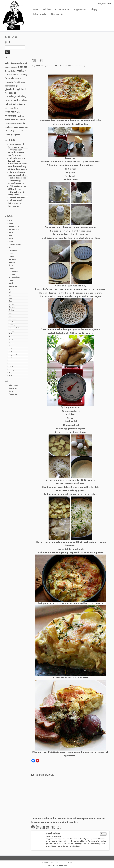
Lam (10, 316)
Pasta (11, 337)
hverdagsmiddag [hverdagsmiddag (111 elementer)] (16, 97)
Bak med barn (14, 229)
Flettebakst (13, 250)
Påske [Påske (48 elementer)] (7, 120)
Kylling (11, 310)
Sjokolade (12, 346)
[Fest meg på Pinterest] (17, 37)
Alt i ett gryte (14, 226)
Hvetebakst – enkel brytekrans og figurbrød (17, 153)
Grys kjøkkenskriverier (54, 863)
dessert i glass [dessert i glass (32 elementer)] (11, 71)
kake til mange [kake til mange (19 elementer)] (9, 108)
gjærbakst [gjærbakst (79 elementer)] (11, 89)
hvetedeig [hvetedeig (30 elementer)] (16, 100)
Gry (84, 66)
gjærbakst (13, 259)
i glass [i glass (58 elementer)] (24, 100)
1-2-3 (10, 220)
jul (10, 292)
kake (11, 295)
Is (9, 289)
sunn (10, 361)
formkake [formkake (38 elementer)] (9, 82)
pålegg (11, 331)
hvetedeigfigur (14, 277)
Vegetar (12, 373)
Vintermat (13, 376)
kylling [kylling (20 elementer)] (18, 112)
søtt (10, 358)
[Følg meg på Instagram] (14, 37)
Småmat (12, 352)
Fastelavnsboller (15, 244)
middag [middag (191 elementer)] (10, 116)
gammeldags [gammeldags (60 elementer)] (11, 86)
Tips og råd (57, 14)
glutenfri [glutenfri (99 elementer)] (23, 89)
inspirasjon (13, 286)
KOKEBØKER (62, 10)
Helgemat (12, 268)
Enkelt (11, 241)
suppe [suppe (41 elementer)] (22, 127)
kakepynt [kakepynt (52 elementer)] (21, 104)
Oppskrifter (80, 10)
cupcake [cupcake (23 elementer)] (7, 67)
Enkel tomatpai (18, 178)
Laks (10, 313)
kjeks (11, 298)
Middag (12, 325)
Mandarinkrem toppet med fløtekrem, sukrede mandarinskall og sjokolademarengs (18, 164)
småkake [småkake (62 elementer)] (21, 123)
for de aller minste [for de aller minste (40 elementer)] (13, 79)
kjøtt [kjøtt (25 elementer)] (16, 108)
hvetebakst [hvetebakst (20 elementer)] (8, 100)
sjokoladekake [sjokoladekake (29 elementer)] (10, 124)
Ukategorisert (14, 370)
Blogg (94, 10)
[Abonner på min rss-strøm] (6, 37)
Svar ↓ (103, 834)
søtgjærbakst (14, 355)
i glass (11, 280)
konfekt (12, 304)
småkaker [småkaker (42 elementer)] (9, 127)
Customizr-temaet (61, 865)
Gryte (11, 265)
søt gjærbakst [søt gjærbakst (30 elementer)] (15, 131)
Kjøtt (11, 301)
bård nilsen (53, 834)
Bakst (11, 232)
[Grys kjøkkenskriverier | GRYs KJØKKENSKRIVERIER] (13, 15)
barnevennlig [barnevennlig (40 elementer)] (17, 63)
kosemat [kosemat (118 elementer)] (10, 112)
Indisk (11, 283)
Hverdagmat (14, 271)
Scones (11, 343)
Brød (11, 235)
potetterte (64, 66)
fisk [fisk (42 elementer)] (14, 75)
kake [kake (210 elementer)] (12, 104)
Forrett (11, 253)
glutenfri (12, 262)
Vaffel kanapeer (18, 198)
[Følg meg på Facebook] (10, 37)
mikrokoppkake (14, 328)
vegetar (78, 66)
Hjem (36, 10)
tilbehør (72, 66)
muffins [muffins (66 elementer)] (21, 116)
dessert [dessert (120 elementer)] (23, 67)
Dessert (12, 238)
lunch (58, 66)
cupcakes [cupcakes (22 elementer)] (14, 67)
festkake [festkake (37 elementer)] (8, 75)
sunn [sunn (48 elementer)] (16, 127)
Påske (11, 334)
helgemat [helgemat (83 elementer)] (10, 93)
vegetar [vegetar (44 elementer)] (16, 135)
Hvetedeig (13, 274)
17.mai (11, 223)
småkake (12, 349)
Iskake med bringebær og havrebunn (15, 203)
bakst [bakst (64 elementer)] (8, 63)
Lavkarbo (12, 319)
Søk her (47, 10)
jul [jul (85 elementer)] (6, 104)
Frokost (12, 256)
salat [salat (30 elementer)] (13, 120)
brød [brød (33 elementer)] (25, 63)
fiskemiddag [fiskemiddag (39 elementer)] (22, 75)
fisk (10, 247)
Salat (11, 340)
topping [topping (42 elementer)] (8, 135)
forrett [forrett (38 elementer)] (17, 82)
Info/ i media (40, 14)
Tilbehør (12, 367)
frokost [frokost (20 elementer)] (23, 82)
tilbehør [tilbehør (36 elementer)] (24, 131)
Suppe (11, 364)
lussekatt (12, 322)
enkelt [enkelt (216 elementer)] (22, 71)
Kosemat (12, 307)
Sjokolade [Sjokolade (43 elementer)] (20, 120)
